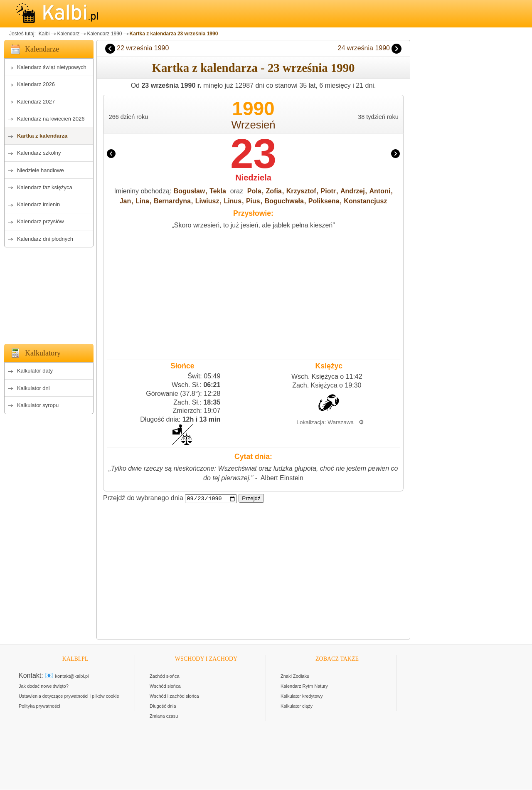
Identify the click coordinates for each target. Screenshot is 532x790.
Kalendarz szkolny (39, 153)
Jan (126, 201)
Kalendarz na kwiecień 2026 (51, 119)
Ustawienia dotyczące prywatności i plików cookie (69, 696)
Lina (142, 201)
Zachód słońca (165, 676)
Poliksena (324, 201)
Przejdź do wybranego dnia (143, 498)
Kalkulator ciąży (297, 706)
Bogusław (190, 191)
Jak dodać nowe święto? (44, 686)
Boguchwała (284, 201)
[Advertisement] (49, 293)
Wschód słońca (165, 686)
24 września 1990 (364, 48)
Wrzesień (253, 125)
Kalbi (43, 34)
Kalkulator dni (33, 388)
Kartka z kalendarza (42, 136)
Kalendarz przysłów (41, 221)
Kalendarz (68, 34)
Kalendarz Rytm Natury (304, 686)
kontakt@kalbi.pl (72, 676)
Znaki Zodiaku (295, 676)
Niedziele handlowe (41, 170)
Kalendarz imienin (38, 204)
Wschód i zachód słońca (174, 696)
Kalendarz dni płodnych (45, 239)
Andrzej (353, 191)
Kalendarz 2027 (36, 102)
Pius (253, 201)
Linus (233, 201)
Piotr (328, 191)
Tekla (218, 191)
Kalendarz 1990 (104, 34)
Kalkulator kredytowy (302, 696)
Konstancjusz (365, 201)
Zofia (274, 191)
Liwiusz (207, 201)
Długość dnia (163, 706)
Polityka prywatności (39, 706)
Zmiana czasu (164, 716)
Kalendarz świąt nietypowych (52, 67)
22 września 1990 (143, 48)
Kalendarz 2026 (36, 84)
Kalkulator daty (35, 371)
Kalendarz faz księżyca (45, 187)
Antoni (380, 191)
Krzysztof (301, 191)
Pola (254, 191)
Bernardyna (172, 201)
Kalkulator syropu (38, 405)
